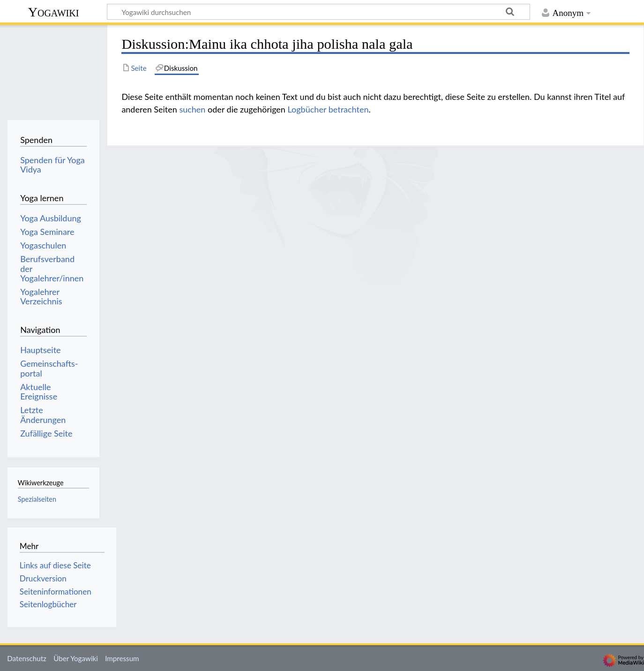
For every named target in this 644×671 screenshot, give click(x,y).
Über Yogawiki (76, 658)
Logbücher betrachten (328, 109)
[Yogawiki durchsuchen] (318, 12)
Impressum (122, 658)
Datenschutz (27, 658)
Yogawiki (54, 12)
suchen (192, 109)
